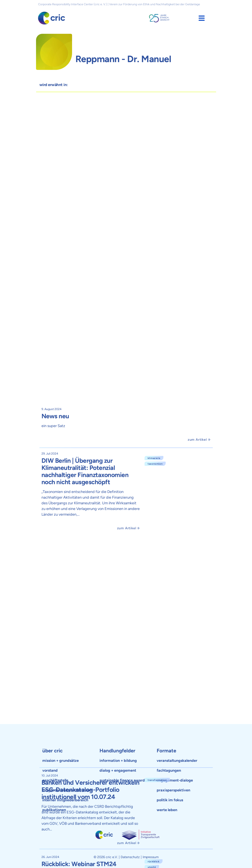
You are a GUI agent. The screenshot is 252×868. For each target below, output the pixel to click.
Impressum (151, 857)
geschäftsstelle (55, 780)
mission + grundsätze (61, 761)
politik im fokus (170, 800)
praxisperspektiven (173, 790)
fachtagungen (169, 770)
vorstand (50, 770)
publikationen (54, 810)
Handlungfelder (117, 751)
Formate (166, 751)
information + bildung (118, 761)
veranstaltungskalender (177, 761)
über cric (52, 751)
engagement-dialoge (175, 780)
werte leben (167, 810)
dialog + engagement (118, 770)
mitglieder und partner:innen (67, 790)
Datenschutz (130, 857)
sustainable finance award (122, 780)
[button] (202, 18)
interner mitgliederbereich (65, 800)
